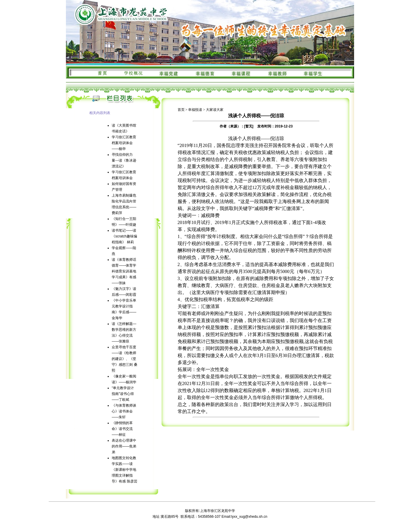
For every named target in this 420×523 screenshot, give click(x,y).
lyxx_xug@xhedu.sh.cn (249, 517)
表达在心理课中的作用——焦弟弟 (124, 446)
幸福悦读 (195, 110)
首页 (181, 110)
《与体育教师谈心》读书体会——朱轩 (124, 411)
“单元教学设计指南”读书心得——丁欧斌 (123, 394)
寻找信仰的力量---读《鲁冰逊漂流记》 (124, 160)
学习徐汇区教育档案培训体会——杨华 (124, 143)
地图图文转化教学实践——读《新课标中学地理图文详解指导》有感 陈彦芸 (124, 470)
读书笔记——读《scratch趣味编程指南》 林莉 (124, 236)
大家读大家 (215, 110)
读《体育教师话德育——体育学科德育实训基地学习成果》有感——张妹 (124, 271)
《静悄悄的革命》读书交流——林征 (122, 429)
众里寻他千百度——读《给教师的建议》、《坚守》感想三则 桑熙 (124, 359)
